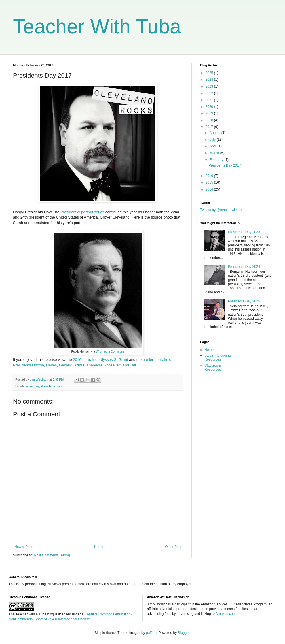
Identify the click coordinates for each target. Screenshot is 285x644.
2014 (210, 189)
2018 (210, 120)
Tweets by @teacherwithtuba (222, 210)
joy (37, 386)
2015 (210, 182)
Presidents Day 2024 (244, 267)
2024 (210, 80)
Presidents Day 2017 (225, 165)
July (213, 140)
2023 (210, 86)
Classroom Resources (213, 368)
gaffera (151, 633)
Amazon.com (226, 614)
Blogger (184, 633)
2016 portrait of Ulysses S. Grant (100, 360)
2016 (210, 176)
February (217, 160)
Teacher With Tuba (97, 27)
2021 (210, 100)
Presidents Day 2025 (244, 301)
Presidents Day (51, 386)
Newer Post (23, 547)
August (215, 133)
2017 (210, 127)
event (30, 386)
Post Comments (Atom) (52, 555)
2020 (210, 107)
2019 (210, 113)
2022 (210, 93)
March (215, 153)
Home (99, 547)
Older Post (173, 547)
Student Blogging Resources (217, 357)
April (213, 146)
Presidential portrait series (82, 212)
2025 (210, 73)
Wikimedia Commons (110, 351)
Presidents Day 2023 (244, 232)
